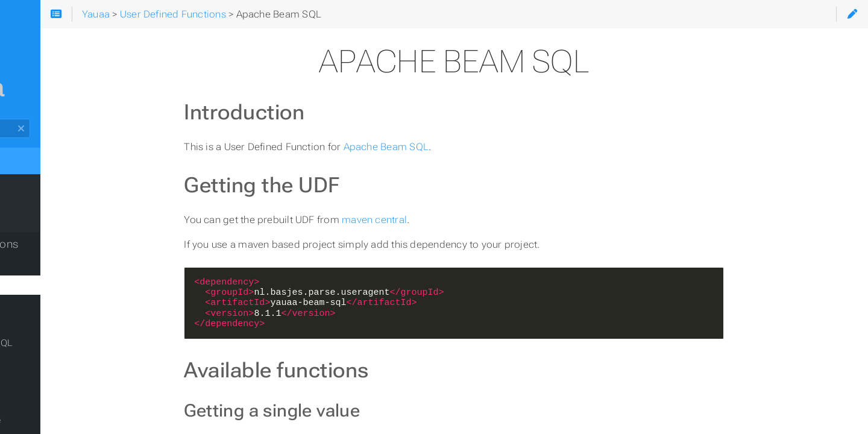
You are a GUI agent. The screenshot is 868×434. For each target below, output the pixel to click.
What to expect (48, 196)
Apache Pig (43, 401)
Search (11, 119)
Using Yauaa (41, 220)
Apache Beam (49, 266)
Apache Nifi (44, 382)
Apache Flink (47, 324)
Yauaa (30, 160)
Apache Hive (46, 362)
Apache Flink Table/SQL (70, 343)
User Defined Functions (68, 244)
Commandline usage (64, 420)
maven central (445, 220)
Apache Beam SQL (456, 147)
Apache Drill (45, 304)
